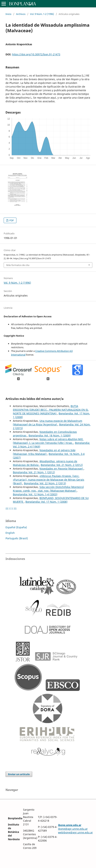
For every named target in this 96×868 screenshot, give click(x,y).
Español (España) (16, 527)
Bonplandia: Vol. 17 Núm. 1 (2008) (46, 502)
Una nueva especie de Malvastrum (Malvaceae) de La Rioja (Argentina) (48, 423)
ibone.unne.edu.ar (70, 825)
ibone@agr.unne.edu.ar (73, 829)
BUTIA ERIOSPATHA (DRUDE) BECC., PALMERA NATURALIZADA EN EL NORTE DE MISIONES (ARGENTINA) (51, 410)
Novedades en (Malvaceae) (62, 469)
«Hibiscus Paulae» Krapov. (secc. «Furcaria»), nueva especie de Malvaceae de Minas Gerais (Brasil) (49, 480)
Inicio (8, 14)
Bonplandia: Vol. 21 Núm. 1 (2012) (34, 472)
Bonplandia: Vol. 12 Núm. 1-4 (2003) (35, 494)
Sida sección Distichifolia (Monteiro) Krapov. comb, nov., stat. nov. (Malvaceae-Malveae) (48, 489)
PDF (11, 220)
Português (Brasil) (17, 538)
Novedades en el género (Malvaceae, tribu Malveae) (44, 452)
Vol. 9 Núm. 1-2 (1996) (42, 14)
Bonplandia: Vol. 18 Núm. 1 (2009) (50, 435)
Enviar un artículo (19, 774)
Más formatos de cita (18, 265)
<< (7, 508)
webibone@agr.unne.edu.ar (75, 832)
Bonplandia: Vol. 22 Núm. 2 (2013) (45, 483)
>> (15, 508)
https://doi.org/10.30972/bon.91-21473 (36, 54)
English (10, 533)
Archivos (21, 14)
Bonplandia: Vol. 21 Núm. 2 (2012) (62, 465)
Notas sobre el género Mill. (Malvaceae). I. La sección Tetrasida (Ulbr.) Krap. (48, 441)
